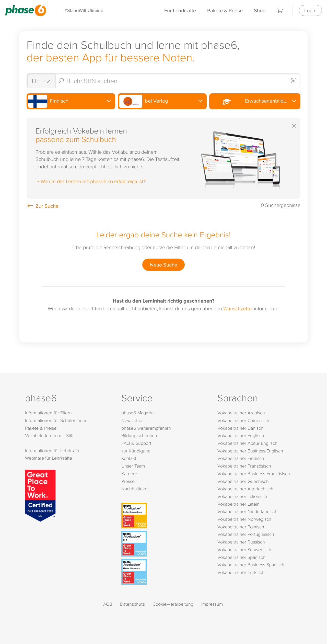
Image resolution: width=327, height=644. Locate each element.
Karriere (129, 474)
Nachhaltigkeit (136, 489)
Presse (128, 481)
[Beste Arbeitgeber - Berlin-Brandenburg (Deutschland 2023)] (165, 516)
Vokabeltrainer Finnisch (241, 458)
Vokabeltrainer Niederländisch (247, 512)
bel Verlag (144, 101)
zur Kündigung (136, 451)
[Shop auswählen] (41, 81)
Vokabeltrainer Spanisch (241, 557)
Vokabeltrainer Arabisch (241, 413)
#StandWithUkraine (84, 10)
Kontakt (129, 458)
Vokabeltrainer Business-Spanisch (251, 565)
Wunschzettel (238, 308)
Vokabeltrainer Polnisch (241, 527)
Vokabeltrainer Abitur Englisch (247, 443)
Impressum (212, 604)
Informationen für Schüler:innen (56, 421)
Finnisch (49, 101)
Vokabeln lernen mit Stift (49, 436)
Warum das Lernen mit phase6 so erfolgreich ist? (91, 181)
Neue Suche (164, 265)
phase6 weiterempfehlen (146, 428)
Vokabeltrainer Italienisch (242, 497)
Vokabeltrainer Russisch (241, 542)
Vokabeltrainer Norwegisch (244, 519)
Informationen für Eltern (48, 413)
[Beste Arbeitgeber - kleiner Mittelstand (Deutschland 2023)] (165, 572)
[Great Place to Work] (40, 495)
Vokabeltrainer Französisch (244, 466)
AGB (108, 604)
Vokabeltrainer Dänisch (240, 428)
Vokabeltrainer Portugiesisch (246, 534)
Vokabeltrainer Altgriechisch (245, 489)
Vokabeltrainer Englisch (241, 436)
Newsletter (132, 421)
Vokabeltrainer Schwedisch (244, 550)
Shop (260, 10)
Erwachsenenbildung (251, 101)
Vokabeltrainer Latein (238, 504)
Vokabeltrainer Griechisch (243, 481)
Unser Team (133, 466)
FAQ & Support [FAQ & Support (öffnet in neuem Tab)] (136, 443)
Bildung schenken (139, 436)
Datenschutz (132, 604)
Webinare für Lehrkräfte (49, 458)
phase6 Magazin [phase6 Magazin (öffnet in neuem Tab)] (138, 413)
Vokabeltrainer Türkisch (241, 573)
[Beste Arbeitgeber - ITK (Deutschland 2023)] (165, 544)
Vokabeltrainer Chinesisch (243, 421)
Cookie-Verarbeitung (173, 604)
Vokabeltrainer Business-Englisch (250, 451)
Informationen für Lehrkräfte (53, 451)
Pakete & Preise (225, 10)
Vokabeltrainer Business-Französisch (254, 474)
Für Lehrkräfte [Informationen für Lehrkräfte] (180, 10)
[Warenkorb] (280, 10)
